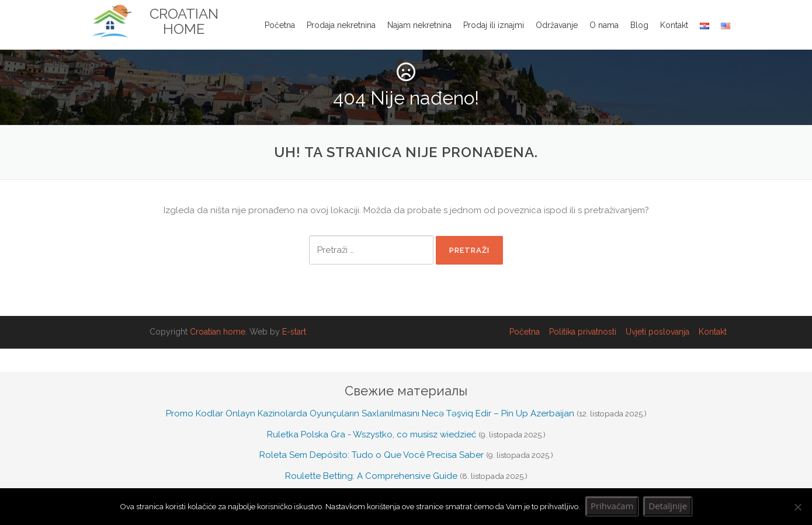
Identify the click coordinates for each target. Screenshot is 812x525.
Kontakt (674, 25)
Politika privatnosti (583, 332)
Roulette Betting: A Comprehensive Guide (371, 476)
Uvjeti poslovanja (657, 332)
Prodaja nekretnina (341, 25)
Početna (280, 25)
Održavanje (557, 25)
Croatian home (218, 332)
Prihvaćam (612, 506)
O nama (604, 25)
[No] (797, 507)
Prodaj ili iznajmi (494, 25)
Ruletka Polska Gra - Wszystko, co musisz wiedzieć (372, 434)
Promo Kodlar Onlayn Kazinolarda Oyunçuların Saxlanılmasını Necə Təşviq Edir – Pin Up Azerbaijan (370, 413)
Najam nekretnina (419, 25)
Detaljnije (668, 506)
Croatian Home (184, 22)
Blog (639, 25)
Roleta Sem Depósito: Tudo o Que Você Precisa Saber (372, 455)
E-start (294, 332)
